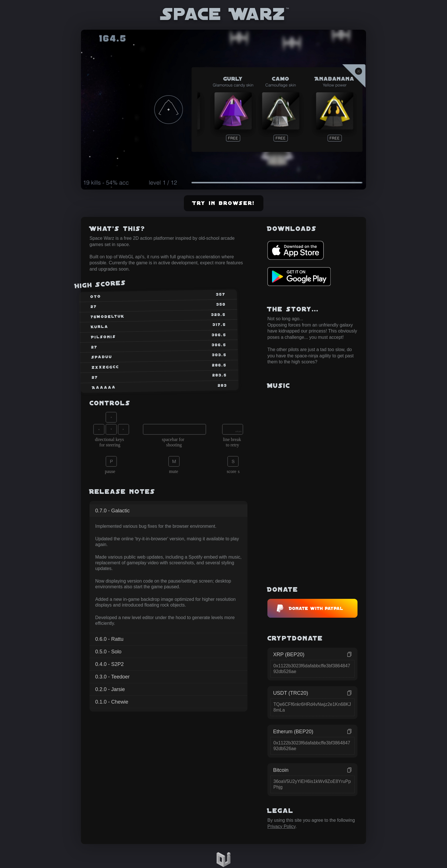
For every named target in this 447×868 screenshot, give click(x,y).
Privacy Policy (281, 826)
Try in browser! (224, 203)
